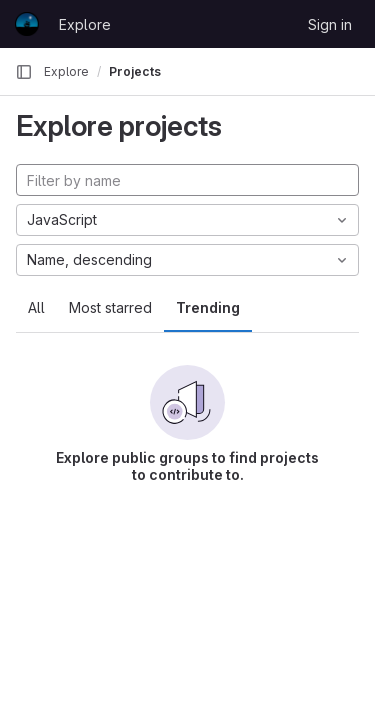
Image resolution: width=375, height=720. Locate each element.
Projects (135, 71)
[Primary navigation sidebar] (24, 72)
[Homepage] (27, 24)
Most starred (110, 307)
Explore (85, 24)
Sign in (330, 24)
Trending (208, 307)
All (36, 307)
